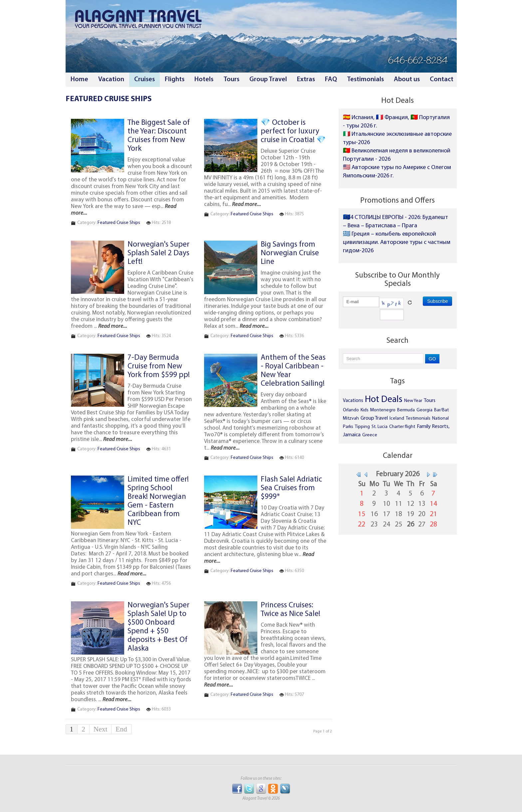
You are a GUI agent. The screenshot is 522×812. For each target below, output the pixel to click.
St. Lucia (380, 427)
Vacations (353, 401)
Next (100, 729)
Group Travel (374, 418)
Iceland (397, 418)
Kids (365, 410)
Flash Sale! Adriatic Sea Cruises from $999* (291, 488)
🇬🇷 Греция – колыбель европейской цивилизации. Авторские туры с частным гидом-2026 (397, 242)
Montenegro (383, 410)
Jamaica (352, 435)
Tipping (362, 427)
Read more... (247, 204)
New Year (413, 401)
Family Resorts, (433, 427)
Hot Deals (384, 400)
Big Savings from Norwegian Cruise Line (290, 253)
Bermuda (406, 410)
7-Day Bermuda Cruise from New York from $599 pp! (159, 367)
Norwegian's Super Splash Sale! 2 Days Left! (158, 253)
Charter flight (402, 427)
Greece (370, 435)
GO (432, 359)
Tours (430, 401)
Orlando (351, 410)
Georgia (424, 410)
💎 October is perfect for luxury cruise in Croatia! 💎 (293, 132)
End (121, 729)
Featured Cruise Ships (119, 223)
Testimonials (418, 418)
